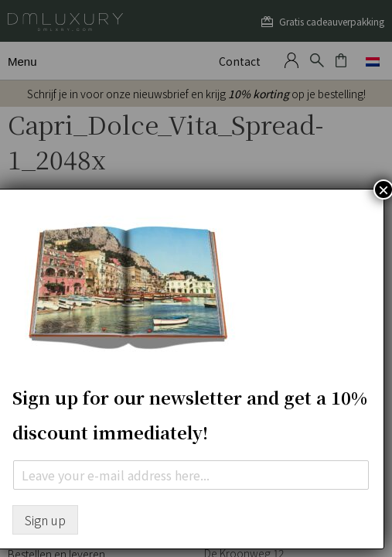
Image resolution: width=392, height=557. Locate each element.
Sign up (45, 520)
